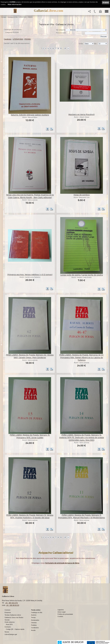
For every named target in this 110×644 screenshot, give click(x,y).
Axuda (33, 630)
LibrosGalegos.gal (11, 634)
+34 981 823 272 (11, 603)
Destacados (35, 620)
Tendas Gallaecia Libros (13, 615)
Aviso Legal (61, 612)
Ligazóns (61, 610)
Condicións (35, 628)
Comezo (4, 17)
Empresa (8, 612)
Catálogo (8, 39)
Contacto (8, 627)
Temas (33, 617)
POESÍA (30, 17)
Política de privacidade (65, 614)
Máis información (15, 4)
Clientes (34, 623)
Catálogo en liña (13, 17)
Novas (7, 632)
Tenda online (36, 610)
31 (65, 48)
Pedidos (34, 625)
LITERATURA (23, 17)
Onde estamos (10, 622)
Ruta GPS (9, 624)
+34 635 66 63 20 (13, 605)
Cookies (60, 616)
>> (68, 48)
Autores (34, 615)
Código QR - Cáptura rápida (15, 629)
